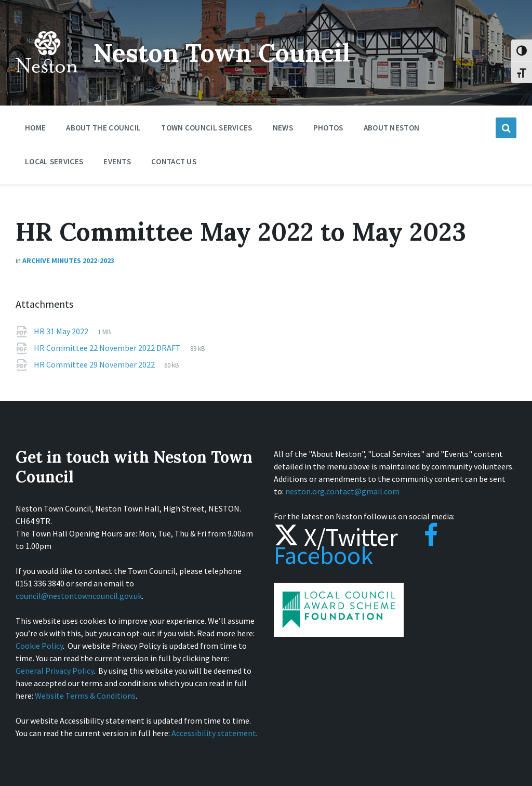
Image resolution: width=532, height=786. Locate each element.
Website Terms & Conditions (85, 696)
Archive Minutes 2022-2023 (68, 260)
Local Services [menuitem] (54, 161)
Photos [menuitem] (328, 128)
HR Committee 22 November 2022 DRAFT (108, 348)
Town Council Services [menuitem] (207, 128)
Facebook (356, 546)
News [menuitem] (283, 128)
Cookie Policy (39, 646)
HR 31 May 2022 (62, 331)
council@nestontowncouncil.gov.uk (79, 596)
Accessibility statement (214, 733)
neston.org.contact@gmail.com (342, 491)
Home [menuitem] (35, 128)
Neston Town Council (222, 53)
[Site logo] (47, 80)
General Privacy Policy (55, 671)
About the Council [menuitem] (103, 128)
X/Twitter (336, 537)
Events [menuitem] (117, 161)
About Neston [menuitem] (392, 128)
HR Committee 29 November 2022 (95, 364)
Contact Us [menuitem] (174, 161)
